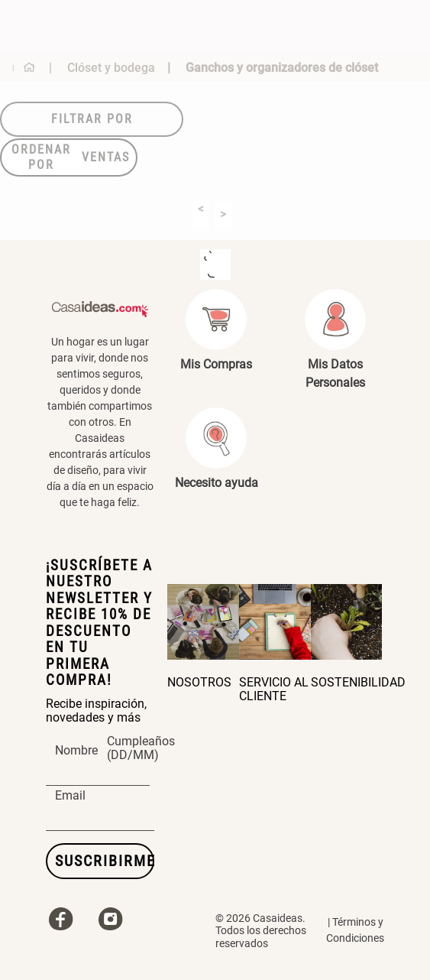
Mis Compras (216, 364)
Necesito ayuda (217, 483)
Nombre (76, 751)
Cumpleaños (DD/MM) (141, 748)
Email (70, 796)
